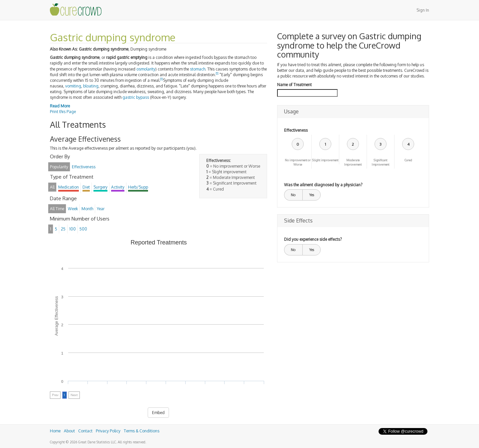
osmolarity (146, 69)
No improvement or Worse (298, 162)
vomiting (73, 86)
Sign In (423, 10)
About (69, 431)
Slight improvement (325, 160)
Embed (158, 413)
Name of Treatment (294, 85)
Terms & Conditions (142, 431)
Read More (60, 106)
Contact (85, 431)
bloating (91, 86)
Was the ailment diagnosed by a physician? (323, 185)
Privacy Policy (108, 431)
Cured (408, 160)
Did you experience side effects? (313, 239)
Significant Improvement (380, 162)
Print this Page (63, 112)
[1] (217, 73)
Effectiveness (296, 130)
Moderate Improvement (353, 162)
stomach (198, 69)
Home (55, 431)
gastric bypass (136, 97)
